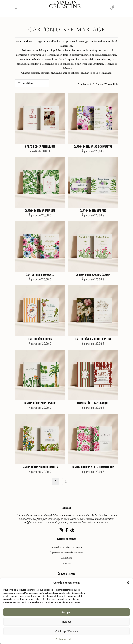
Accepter (66, 612)
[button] (128, 583)
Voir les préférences (67, 631)
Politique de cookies (65, 639)
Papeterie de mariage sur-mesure (67, 547)
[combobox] (32, 83)
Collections (66, 558)
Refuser (67, 622)
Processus (66, 563)
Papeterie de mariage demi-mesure (66, 552)
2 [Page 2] (66, 481)
